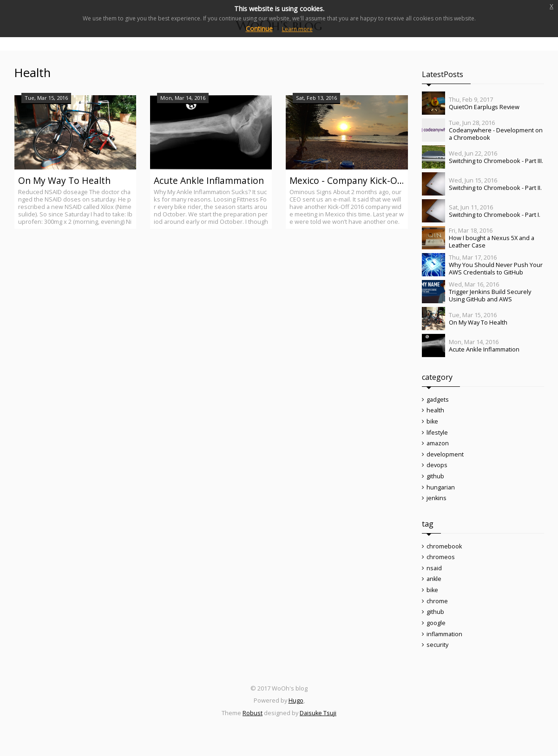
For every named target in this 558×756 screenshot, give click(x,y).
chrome (437, 611)
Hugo (296, 714)
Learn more (297, 29)
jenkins (437, 504)
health (435, 411)
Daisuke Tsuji (318, 726)
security (437, 658)
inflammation (445, 646)
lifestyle (437, 435)
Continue (259, 29)
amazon (438, 446)
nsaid (434, 576)
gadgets (438, 400)
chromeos (441, 565)
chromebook (444, 553)
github (435, 481)
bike (433, 423)
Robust (253, 726)
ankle (434, 588)
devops (437, 469)
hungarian (441, 493)
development (445, 458)
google (436, 634)
